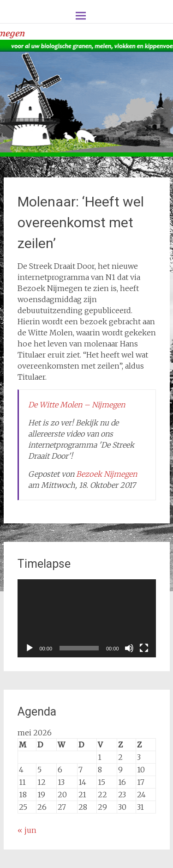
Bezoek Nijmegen (107, 474)
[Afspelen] (30, 648)
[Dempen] (129, 648)
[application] (87, 618)
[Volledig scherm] (144, 648)
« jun (27, 830)
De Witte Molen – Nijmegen (77, 405)
